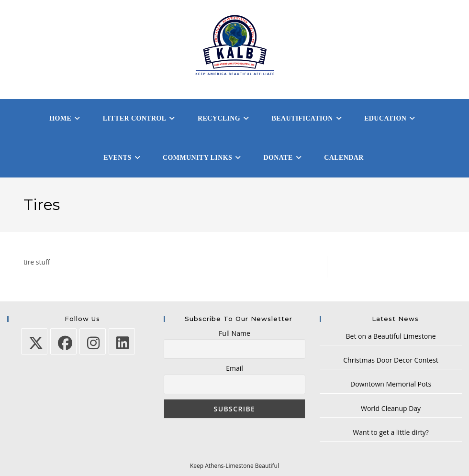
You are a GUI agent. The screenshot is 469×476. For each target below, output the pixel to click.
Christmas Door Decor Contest (391, 360)
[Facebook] (63, 341)
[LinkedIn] (122, 341)
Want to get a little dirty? (391, 432)
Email (234, 368)
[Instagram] (93, 341)
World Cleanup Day (391, 408)
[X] (34, 341)
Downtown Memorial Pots (391, 384)
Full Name (234, 333)
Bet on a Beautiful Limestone (391, 336)
